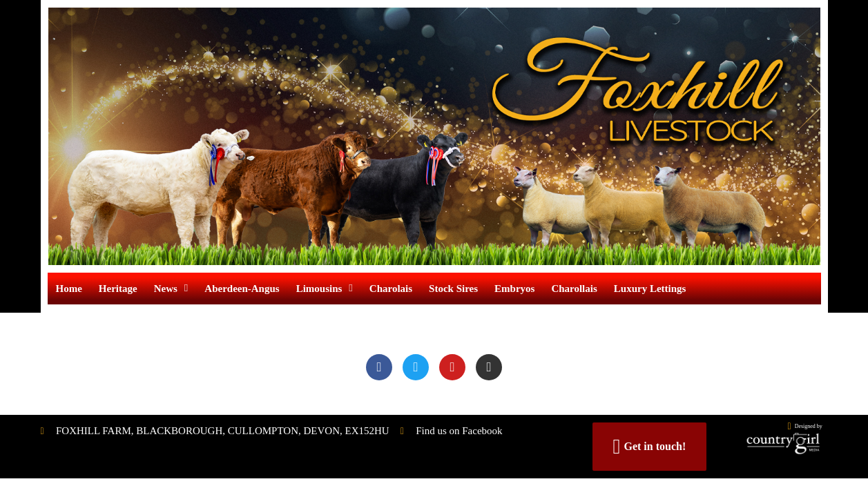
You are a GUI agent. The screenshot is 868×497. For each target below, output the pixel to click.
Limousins (325, 288)
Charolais (391, 289)
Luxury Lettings (650, 289)
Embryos (514, 289)
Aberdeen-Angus (242, 289)
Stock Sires (453, 289)
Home (69, 289)
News (171, 288)
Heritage (118, 289)
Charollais (574, 289)
